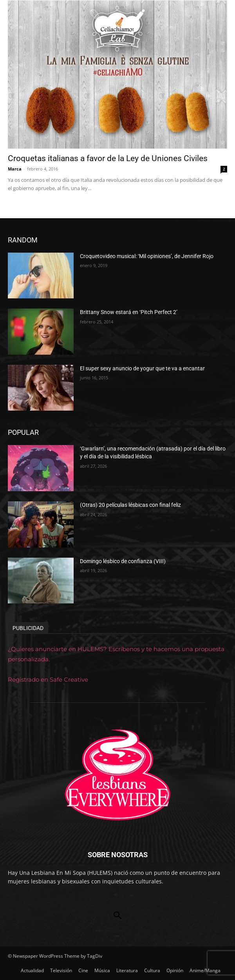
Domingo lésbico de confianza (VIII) (123, 561)
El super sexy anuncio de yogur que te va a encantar (142, 368)
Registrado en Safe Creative (48, 679)
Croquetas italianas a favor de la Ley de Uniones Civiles (108, 158)
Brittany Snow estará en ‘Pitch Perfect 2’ (129, 312)
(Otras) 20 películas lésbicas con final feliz (130, 505)
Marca (15, 169)
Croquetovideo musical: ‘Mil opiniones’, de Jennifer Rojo (147, 256)
